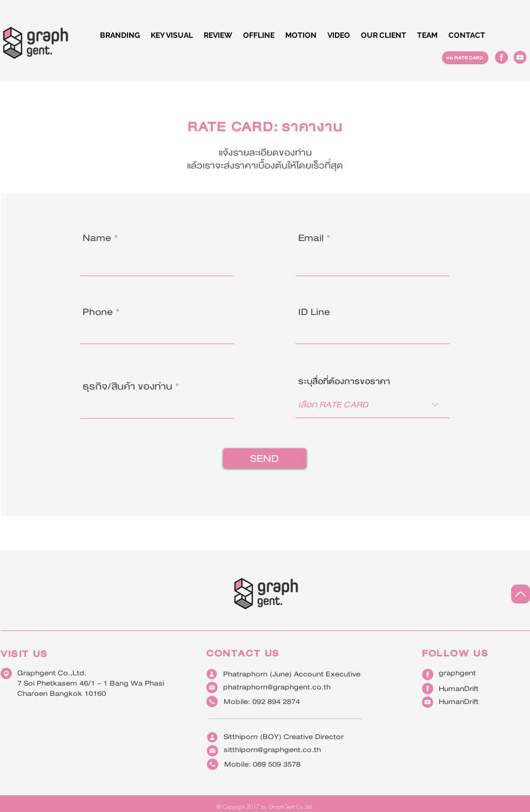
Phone (98, 312)
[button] (259, 35)
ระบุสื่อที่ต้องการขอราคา (344, 381)
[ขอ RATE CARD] (465, 58)
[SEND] (265, 458)
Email (311, 238)
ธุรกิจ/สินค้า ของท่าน (128, 387)
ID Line (314, 312)
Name (97, 238)
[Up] (521, 594)
